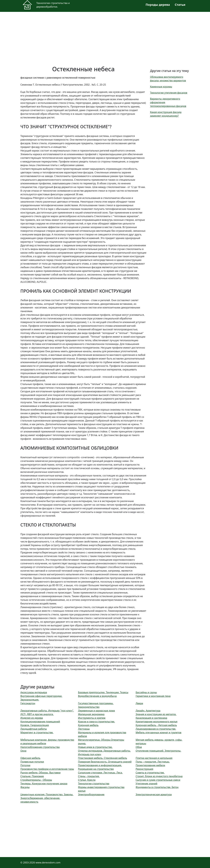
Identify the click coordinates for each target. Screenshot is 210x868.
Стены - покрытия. (89, 776)
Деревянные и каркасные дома (97, 711)
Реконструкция (144, 769)
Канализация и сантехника (151, 718)
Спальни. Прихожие (32, 776)
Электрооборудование (91, 794)
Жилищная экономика (91, 714)
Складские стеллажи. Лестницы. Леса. (100, 773)
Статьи (180, 5)
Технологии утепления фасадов (169, 93)
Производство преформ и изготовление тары (47, 769)
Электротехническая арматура (154, 794)
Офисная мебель (30, 758)
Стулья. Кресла (87, 780)
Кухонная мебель (88, 725)
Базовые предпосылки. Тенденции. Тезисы (103, 692)
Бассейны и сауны (146, 692)
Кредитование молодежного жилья (157, 722)
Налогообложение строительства (40, 747)
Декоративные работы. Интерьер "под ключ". (47, 711)
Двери (139, 703)
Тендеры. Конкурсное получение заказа (44, 784)
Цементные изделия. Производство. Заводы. (47, 794)
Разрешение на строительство (96, 769)
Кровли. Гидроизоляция (35, 725)
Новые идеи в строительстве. (95, 747)
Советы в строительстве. (150, 773)
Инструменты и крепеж (92, 718)
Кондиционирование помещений (40, 722)
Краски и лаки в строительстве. (97, 722)
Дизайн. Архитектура (148, 711)
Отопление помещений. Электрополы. (158, 751)
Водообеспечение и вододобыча (97, 696)
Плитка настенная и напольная (154, 758)
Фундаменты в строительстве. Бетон (157, 787)
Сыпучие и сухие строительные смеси (158, 780)
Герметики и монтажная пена (153, 696)
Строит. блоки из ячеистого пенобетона (159, 776)
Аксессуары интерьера (34, 692)
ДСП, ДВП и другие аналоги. (37, 714)
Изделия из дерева (32, 718)
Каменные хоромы (161, 87)
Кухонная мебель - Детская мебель (156, 725)
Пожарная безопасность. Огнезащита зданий (105, 762)
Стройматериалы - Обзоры (36, 780)
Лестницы (84, 729)
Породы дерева (158, 5)
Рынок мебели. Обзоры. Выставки (41, 773)
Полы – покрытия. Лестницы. (153, 762)
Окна (23, 751)
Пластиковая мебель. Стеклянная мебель (103, 758)
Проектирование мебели (150, 765)
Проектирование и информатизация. (100, 765)
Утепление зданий (147, 784)
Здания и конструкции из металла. (156, 714)
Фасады (25, 787)
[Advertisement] (105, 37)
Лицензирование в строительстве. (156, 729)
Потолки (25, 765)
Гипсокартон (28, 703)
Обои (139, 747)
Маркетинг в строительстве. (37, 732)
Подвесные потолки (32, 762)
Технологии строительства (94, 784)
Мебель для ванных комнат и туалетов (159, 732)
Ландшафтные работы (34, 729)
